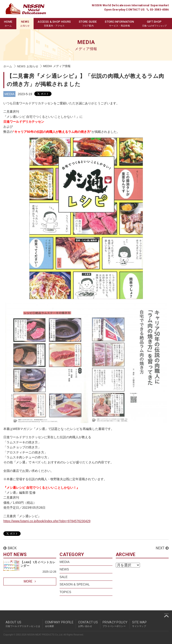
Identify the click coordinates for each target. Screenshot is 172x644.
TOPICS (65, 592)
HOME (8, 24)
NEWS (25, 24)
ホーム (8, 66)
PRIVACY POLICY (115, 624)
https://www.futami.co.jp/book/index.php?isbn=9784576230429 (47, 521)
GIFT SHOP (154, 24)
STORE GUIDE (88, 24)
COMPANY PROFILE (59, 624)
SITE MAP (139, 624)
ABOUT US (23, 624)
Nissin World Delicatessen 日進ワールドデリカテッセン (26, 9)
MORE (30, 581)
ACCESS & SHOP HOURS (54, 24)
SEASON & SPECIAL (75, 584)
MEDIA (9, 94)
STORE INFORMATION (119, 24)
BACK (10, 548)
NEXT (162, 548)
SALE (64, 577)
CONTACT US (88, 624)
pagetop (166, 616)
